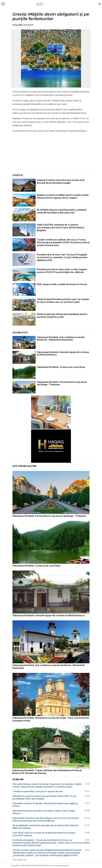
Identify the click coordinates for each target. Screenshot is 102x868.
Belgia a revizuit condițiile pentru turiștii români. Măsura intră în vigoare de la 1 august (63, 196)
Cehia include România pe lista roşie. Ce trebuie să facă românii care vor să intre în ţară (63, 301)
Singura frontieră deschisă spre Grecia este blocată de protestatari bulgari (61, 182)
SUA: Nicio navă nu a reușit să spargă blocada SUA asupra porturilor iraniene (44, 834)
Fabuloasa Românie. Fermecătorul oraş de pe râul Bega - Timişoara (62, 383)
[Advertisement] (51, 153)
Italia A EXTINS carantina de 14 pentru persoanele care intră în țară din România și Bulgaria (61, 228)
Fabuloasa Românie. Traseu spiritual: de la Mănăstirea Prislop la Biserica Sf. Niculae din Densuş (47, 772)
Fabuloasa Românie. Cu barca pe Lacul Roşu (61, 367)
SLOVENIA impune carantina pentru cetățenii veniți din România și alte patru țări (62, 211)
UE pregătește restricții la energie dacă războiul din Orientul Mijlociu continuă (45, 827)
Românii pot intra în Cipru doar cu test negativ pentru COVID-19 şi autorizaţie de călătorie (62, 271)
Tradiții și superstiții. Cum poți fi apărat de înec (38, 791)
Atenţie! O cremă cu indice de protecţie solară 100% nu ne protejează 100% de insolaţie (44, 797)
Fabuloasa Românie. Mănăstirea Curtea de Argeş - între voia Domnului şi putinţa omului (51, 719)
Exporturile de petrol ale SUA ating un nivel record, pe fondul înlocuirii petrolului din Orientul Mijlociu (46, 819)
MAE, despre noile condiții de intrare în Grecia (62, 284)
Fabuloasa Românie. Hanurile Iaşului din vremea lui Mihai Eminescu (63, 353)
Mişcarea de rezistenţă (51, 4)
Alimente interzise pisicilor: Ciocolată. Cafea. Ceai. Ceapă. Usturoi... (44, 812)
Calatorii (31, 466)
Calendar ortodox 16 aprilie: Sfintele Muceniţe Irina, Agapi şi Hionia (45, 805)
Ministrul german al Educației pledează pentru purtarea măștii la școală (62, 316)
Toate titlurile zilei (19, 860)
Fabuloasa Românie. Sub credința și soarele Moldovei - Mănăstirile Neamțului (61, 339)
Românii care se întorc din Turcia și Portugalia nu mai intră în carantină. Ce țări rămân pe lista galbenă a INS (62, 257)
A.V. (32, 25)
